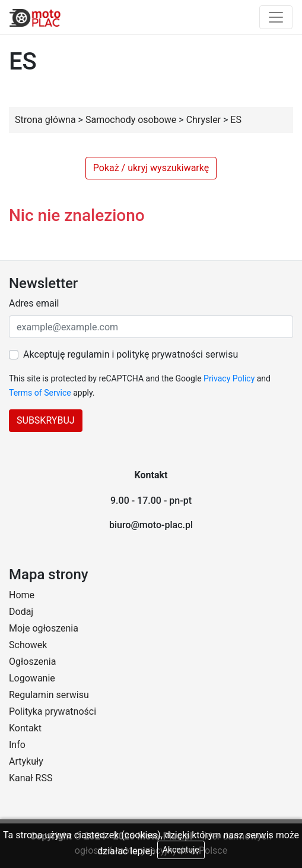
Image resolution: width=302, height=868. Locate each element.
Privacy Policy (229, 378)
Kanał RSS (31, 778)
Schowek (28, 645)
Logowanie (32, 678)
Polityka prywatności (53, 711)
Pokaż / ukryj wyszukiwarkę (151, 168)
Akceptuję (181, 850)
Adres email (34, 303)
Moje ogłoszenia (44, 628)
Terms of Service (40, 393)
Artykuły (26, 761)
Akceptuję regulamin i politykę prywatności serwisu (131, 354)
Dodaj (21, 612)
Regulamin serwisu (49, 695)
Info (17, 745)
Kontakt (25, 728)
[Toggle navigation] (276, 17)
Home (22, 595)
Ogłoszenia (32, 662)
